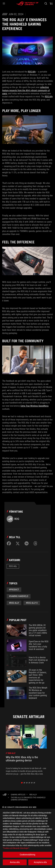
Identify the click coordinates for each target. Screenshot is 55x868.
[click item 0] (22, 783)
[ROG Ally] (33, 795)
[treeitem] (26, 750)
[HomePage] (4, 795)
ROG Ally (32, 72)
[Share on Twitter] (18, 543)
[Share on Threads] (35, 543)
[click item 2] (27, 783)
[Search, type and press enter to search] (46, 3)
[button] (4, 3)
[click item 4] (32, 783)
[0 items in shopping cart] (51, 3)
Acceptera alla (40, 862)
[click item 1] (24, 783)
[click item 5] (34, 783)
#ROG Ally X (32, 603)
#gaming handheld (19, 596)
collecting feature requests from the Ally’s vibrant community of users (26, 90)
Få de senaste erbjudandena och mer (19, 807)
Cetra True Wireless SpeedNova (34, 406)
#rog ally (14, 603)
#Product (14, 590)
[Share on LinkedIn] (27, 543)
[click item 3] (29, 783)
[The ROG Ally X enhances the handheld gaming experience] (31, 799)
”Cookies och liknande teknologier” (16, 848)
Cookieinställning (27, 855)
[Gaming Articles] (18, 795)
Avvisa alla (15, 862)
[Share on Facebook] (9, 543)
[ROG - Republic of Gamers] (27, 3)
